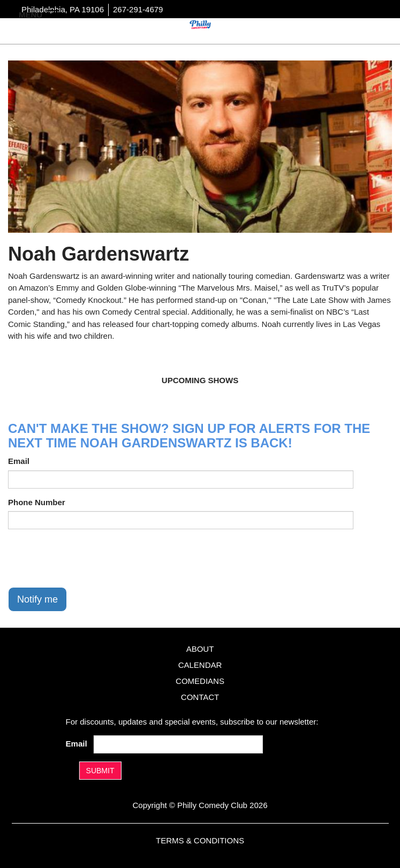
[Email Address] (178, 744)
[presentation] (89, 558)
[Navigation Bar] (54, 14)
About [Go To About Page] (200, 649)
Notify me (37, 599)
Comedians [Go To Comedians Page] (200, 681)
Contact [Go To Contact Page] (200, 697)
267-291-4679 (138, 9)
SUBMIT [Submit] (100, 771)
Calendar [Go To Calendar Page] (200, 665)
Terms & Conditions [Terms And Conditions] (200, 840)
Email (19, 461)
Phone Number (37, 502)
